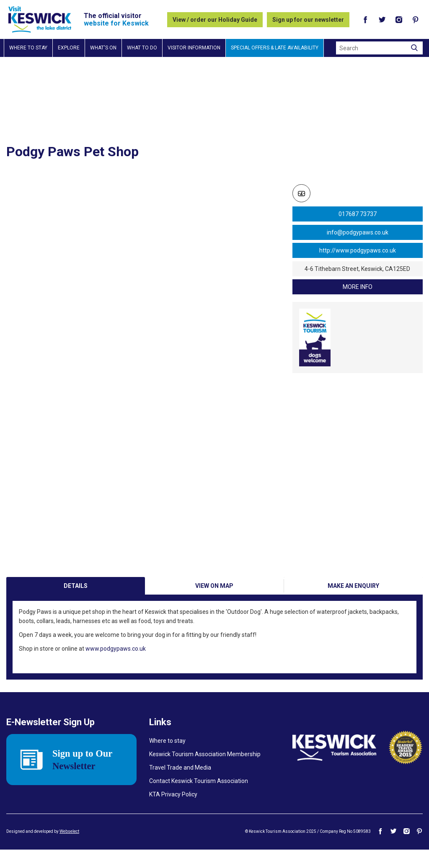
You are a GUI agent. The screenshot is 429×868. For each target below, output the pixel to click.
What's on (103, 48)
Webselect (69, 850)
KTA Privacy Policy (173, 813)
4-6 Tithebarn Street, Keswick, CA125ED (357, 269)
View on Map (214, 604)
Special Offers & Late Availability (275, 48)
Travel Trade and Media (180, 786)
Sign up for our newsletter (308, 20)
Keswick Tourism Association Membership (205, 773)
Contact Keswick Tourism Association (199, 799)
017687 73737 (358, 214)
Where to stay (28, 48)
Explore (69, 48)
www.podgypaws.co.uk (116, 667)
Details (76, 604)
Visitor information (194, 48)
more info (358, 287)
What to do (142, 48)
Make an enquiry (353, 604)
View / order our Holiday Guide (215, 20)
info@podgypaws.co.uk (358, 232)
